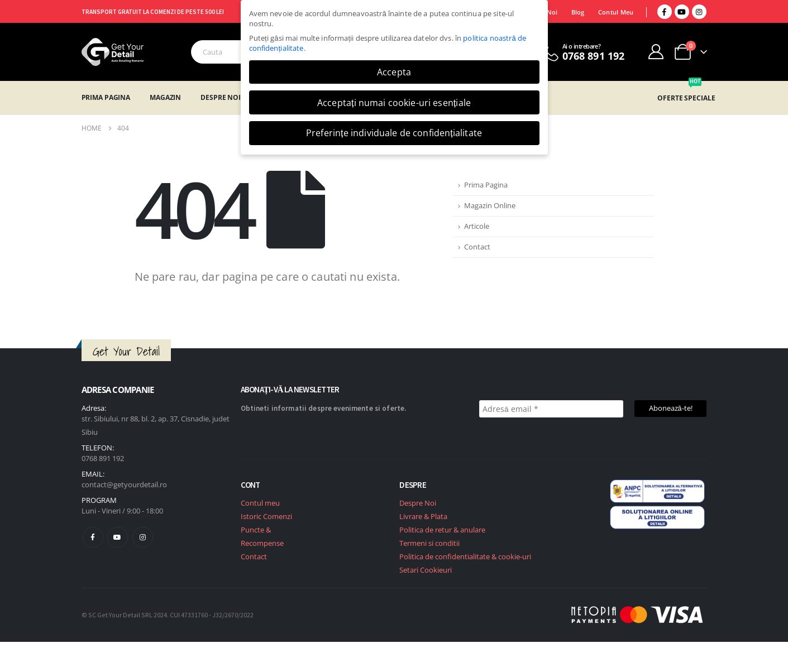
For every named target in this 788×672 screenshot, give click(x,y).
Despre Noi (221, 97)
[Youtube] (682, 12)
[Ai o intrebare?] (582, 52)
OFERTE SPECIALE (686, 98)
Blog (578, 12)
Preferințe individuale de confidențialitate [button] (394, 133)
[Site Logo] (113, 52)
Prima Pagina (106, 97)
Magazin (165, 97)
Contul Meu (616, 12)
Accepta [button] (394, 72)
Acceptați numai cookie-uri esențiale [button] (394, 103)
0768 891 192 (103, 458)
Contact (477, 247)
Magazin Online (490, 206)
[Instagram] (699, 12)
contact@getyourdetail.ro (124, 484)
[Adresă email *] (551, 409)
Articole (477, 226)
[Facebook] (665, 12)
